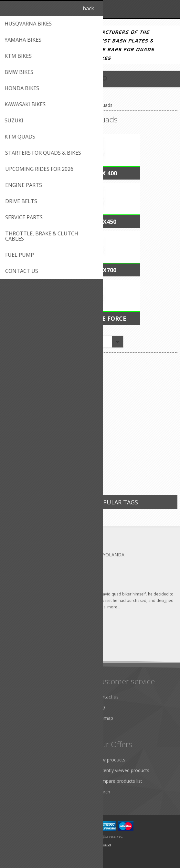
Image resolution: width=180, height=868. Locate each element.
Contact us (107, 697)
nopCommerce (100, 844)
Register (145, 9)
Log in (158, 9)
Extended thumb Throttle (46, 446)
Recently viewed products (123, 770)
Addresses (20, 770)
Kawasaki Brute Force (90, 318)
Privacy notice (24, 729)
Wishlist (17, 792)
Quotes (17, 781)
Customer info (24, 760)
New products (111, 760)
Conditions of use (27, 718)
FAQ (101, 707)
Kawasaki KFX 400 (90, 173)
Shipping (18, 707)
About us (18, 697)
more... (114, 607)
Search (103, 792)
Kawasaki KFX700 (90, 270)
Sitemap (105, 718)
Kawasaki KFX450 (90, 222)
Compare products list (119, 781)
